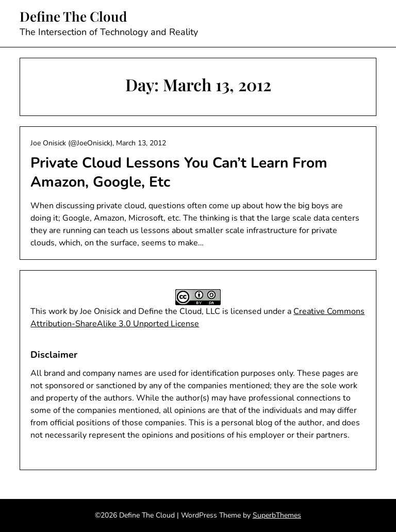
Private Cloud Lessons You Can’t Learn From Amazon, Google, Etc (179, 172)
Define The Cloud (73, 16)
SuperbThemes (277, 515)
